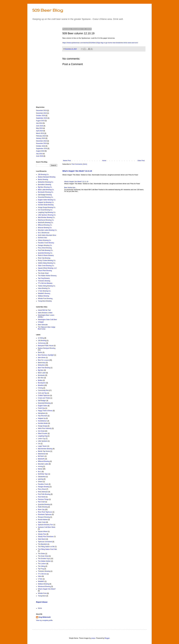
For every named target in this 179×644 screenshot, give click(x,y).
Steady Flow (42, 534)
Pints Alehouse (43, 492)
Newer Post (67, 161)
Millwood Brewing (44, 461)
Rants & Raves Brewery (46, 255)
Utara (40, 576)
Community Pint (43, 390)
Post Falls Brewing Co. (45, 250)
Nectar (40, 469)
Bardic (40, 352)
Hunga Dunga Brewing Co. (47, 207)
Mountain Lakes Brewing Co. (47, 230)
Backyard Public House (46, 346)
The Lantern (42, 564)
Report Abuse (42, 602)
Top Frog (41, 569)
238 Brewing (42, 341)
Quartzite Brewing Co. (45, 253)
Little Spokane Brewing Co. (47, 215)
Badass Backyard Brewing (47, 177)
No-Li (40, 472)
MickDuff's (41, 459)
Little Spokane (43, 441)
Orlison (40, 482)
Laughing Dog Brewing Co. (47, 212)
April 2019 (39, 131)
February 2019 (41, 136)
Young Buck (42, 596)
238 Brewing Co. (43, 174)
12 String (41, 338)
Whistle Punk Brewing (45, 299)
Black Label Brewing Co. (46, 190)
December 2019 (41, 111)
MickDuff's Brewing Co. (46, 223)
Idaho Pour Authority (45, 428)
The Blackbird (42, 544)
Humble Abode (43, 423)
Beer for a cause (43, 360)
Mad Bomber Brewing (45, 449)
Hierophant (42, 413)
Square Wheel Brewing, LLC (47, 268)
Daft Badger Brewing (45, 195)
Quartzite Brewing (44, 504)
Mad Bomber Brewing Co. (46, 217)
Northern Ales (42, 238)
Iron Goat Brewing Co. (45, 210)
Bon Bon (41, 378)
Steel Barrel (42, 539)
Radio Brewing (43, 507)
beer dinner (42, 358)
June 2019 (40, 126)
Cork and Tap (42, 393)
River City (41, 510)
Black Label (42, 373)
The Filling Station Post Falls (47, 549)
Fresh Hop (41, 408)
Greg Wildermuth (45, 617)
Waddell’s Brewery (44, 293)
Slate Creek (42, 522)
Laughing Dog (43, 436)
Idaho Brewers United (45, 313)
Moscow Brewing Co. (45, 228)
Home (104, 161)
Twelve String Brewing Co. (47, 286)
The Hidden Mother (44, 561)
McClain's (41, 456)
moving (40, 466)
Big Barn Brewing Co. (45, 187)
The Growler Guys (44, 559)
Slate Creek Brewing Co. (46, 266)
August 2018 (40, 151)
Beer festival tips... (70, 188)
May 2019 (39, 128)
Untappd (41, 322)
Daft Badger (42, 401)
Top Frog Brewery (44, 278)
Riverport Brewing (44, 517)
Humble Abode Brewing (46, 205)
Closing (40, 388)
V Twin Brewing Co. (44, 291)
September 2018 (42, 149)
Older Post (141, 161)
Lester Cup (42, 439)
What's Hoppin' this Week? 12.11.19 (77, 171)
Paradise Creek (43, 484)
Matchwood (42, 454)
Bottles (40, 380)
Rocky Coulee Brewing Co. (47, 261)
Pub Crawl (41, 502)
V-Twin (40, 579)
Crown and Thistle (44, 398)
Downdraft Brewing (44, 403)
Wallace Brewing (43, 296)
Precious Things (43, 499)
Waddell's (41, 581)
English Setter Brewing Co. (47, 200)
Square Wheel (43, 531)
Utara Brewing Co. (44, 288)
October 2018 (41, 146)
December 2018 (41, 141)
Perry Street (42, 489)
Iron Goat (41, 431)
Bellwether (41, 365)
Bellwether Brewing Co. (46, 182)
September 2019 (42, 118)
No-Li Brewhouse (44, 233)
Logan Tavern (42, 446)
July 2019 (39, 123)
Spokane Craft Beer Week (47, 527)
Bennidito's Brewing (44, 185)
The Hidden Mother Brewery (47, 276)
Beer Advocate (43, 325)
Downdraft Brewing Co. (46, 197)
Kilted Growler (43, 434)
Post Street (42, 497)
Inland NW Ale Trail (44, 310)
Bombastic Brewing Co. (46, 192)
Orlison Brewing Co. (45, 240)
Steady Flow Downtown (46, 537)
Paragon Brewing (44, 487)
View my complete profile (44, 620)
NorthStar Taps (43, 474)
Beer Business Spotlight (46, 355)
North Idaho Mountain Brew (47, 235)
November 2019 (41, 113)
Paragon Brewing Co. (45, 245)
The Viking (41, 566)
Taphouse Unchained (45, 542)
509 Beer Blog (48, 10)
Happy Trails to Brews (45, 411)
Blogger (107, 638)
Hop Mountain (43, 416)
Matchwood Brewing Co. (46, 220)
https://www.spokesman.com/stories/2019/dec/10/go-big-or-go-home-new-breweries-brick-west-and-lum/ (100, 43)
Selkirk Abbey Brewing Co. (47, 263)
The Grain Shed (43, 273)
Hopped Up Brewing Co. (46, 202)
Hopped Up (42, 418)
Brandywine (42, 383)
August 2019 (40, 121)
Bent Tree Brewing (44, 368)
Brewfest (41, 385)
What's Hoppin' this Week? (47, 589)
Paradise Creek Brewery (46, 243)
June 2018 (40, 156)
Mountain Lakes (43, 464)
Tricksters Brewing (44, 281)
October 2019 (41, 116)
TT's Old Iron (42, 574)
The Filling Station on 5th (46, 547)
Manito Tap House (44, 451)
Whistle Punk (42, 593)
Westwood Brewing (44, 587)
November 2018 (41, 143)
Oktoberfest (42, 477)
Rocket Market (43, 520)
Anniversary (42, 343)
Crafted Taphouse (44, 396)
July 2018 (39, 154)
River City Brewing (44, 258)
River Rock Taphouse (45, 512)
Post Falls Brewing (44, 494)
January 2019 (41, 138)
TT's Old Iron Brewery (45, 283)
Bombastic (41, 375)
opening (41, 479)
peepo (93, 638)
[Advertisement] (104, 139)
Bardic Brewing (43, 179)
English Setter (43, 406)
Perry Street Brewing (45, 248)
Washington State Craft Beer (47, 320)
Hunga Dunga (43, 426)
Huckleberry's (42, 421)
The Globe (41, 554)
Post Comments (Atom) (79, 164)
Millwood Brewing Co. (45, 225)
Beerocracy (42, 363)
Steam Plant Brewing (45, 271)
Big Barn (41, 370)
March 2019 (40, 133)
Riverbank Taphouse (45, 514)
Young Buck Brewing (45, 301)
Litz (39, 444)
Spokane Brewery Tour (45, 525)
